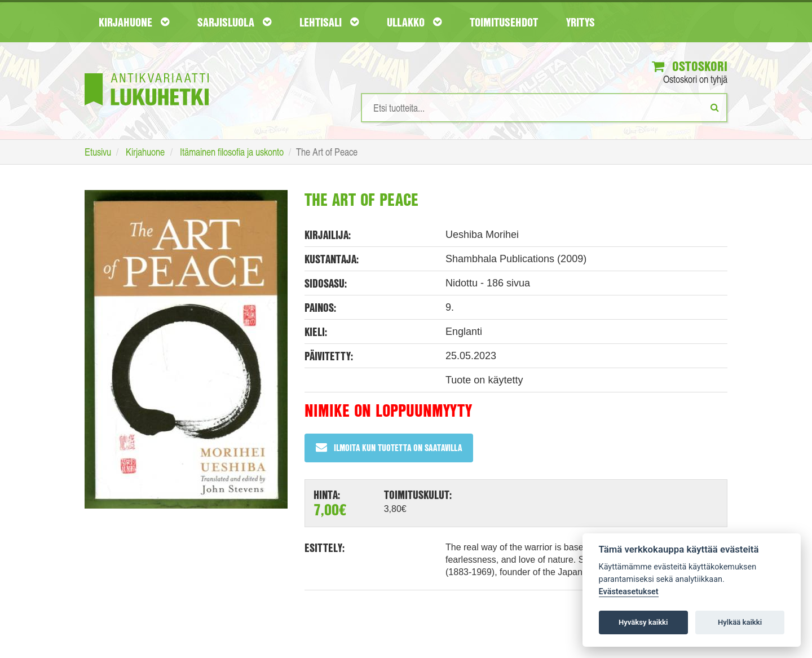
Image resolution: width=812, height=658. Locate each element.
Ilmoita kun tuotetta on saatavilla (389, 447)
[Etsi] (715, 107)
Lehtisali (329, 22)
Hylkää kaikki (740, 622)
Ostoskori (690, 66)
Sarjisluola (234, 22)
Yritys (581, 22)
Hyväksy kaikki (643, 622)
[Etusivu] (147, 72)
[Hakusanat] (544, 108)
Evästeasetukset (629, 592)
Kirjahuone (134, 22)
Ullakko (414, 22)
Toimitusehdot (504, 22)
